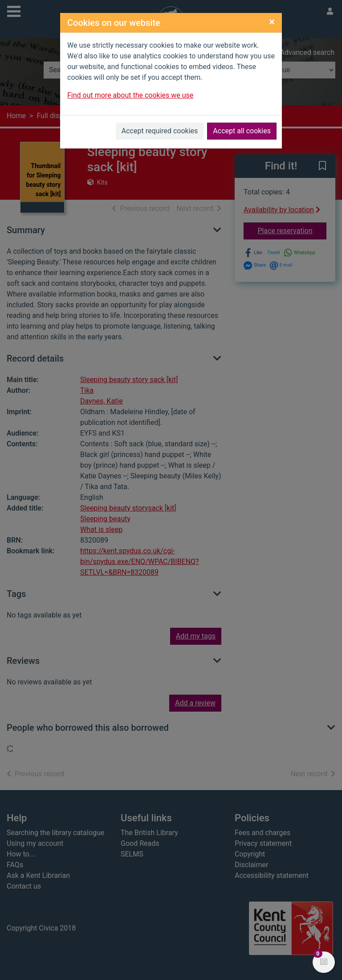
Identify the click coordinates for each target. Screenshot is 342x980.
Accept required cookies (160, 131)
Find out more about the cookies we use (130, 95)
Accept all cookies (242, 131)
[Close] (272, 22)
